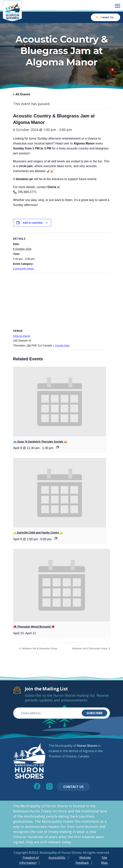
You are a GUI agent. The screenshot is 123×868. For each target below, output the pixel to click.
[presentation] (60, 402)
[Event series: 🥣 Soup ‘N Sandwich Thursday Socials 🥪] (58, 447)
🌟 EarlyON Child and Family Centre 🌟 (38, 533)
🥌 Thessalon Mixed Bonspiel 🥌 (34, 627)
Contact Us (73, 787)
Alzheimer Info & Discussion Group (39, 649)
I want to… (106, 17)
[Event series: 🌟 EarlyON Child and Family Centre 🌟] (56, 538)
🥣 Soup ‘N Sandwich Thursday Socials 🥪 (40, 442)
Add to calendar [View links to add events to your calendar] (33, 223)
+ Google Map (61, 345)
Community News (24, 269)
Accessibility (57, 858)
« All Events (22, 94)
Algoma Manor (22, 336)
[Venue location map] (62, 301)
